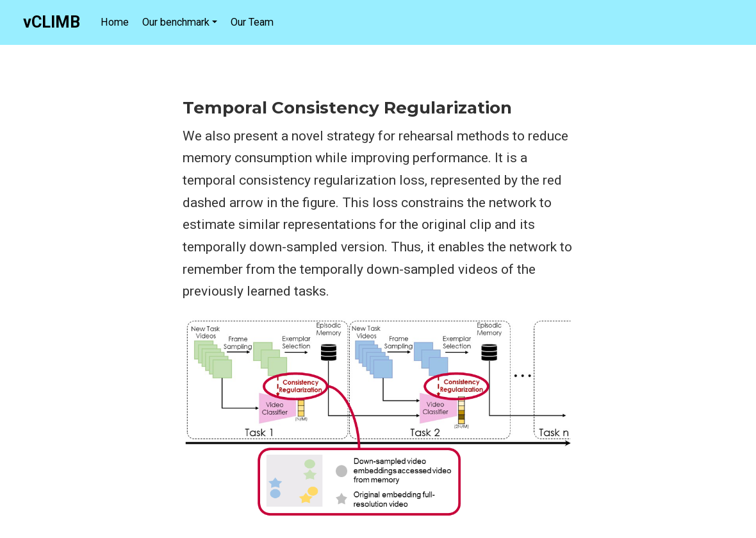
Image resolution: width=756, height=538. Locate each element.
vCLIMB (52, 22)
